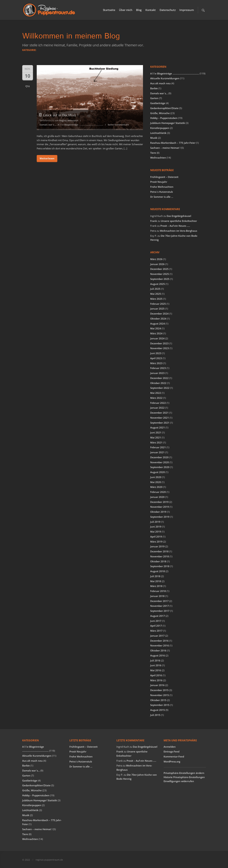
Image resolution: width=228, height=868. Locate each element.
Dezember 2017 (159, 601)
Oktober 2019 (158, 512)
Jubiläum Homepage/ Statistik (168, 123)
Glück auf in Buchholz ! (59, 115)
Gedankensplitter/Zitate (164, 108)
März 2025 (156, 299)
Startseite (109, 10)
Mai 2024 (156, 328)
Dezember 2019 (159, 502)
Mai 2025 (156, 294)
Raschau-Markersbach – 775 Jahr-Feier (173, 143)
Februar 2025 (158, 304)
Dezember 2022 (159, 378)
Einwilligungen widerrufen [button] (179, 781)
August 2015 (158, 710)
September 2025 (160, 279)
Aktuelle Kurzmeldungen (165, 78)
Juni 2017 (156, 621)
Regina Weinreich (69, 120)
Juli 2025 (155, 289)
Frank (154, 221)
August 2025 (158, 284)
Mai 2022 (156, 393)
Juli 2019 (155, 522)
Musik (154, 138)
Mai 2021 (156, 437)
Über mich (126, 10)
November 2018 (160, 556)
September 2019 (160, 517)
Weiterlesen (47, 158)
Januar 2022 (157, 408)
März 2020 (156, 487)
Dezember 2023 (159, 343)
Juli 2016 (155, 660)
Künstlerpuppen (160, 128)
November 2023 (160, 348)
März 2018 (156, 586)
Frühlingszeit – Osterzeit (164, 177)
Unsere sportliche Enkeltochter (179, 221)
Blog (139, 10)
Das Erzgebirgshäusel (179, 216)
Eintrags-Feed (171, 752)
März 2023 (156, 363)
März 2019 (156, 542)
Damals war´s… (48, 125)
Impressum (187, 10)
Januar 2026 (157, 264)
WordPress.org (172, 761)
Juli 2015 (155, 715)
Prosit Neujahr (159, 182)
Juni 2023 (156, 353)
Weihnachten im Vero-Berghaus (178, 231)
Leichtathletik (158, 133)
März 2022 (156, 398)
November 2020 (160, 462)
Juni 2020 (156, 477)
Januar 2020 (157, 497)
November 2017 (160, 606)
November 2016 (160, 645)
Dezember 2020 (159, 457)
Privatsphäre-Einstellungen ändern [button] (184, 773)
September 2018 (160, 566)
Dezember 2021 (159, 413)
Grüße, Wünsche (160, 113)
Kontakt (151, 10)
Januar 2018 (157, 596)
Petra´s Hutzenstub (161, 192)
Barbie (154, 88)
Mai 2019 (156, 532)
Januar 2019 (157, 546)
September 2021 (160, 423)
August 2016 (158, 655)
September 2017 (160, 611)
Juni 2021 (156, 432)
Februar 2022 (158, 403)
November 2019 (160, 507)
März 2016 (156, 680)
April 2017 (156, 626)
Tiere (153, 153)
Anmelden (170, 747)
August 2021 (158, 427)
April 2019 (156, 537)
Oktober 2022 (158, 383)
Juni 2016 (156, 665)
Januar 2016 (157, 685)
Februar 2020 (158, 492)
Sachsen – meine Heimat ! (165, 148)
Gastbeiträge (158, 103)
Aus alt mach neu (160, 83)
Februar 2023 (158, 368)
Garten (154, 98)
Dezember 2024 (159, 314)
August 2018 (158, 571)
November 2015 (160, 695)
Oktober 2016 (158, 650)
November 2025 (160, 274)
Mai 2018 (156, 581)
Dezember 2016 (159, 641)
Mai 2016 (156, 670)
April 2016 (156, 675)
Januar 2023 (157, 373)
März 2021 (156, 442)
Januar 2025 (157, 309)
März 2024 (156, 333)
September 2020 (160, 467)
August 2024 (158, 324)
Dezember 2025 (159, 269)
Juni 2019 (156, 527)
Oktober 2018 (158, 561)
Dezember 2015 (159, 690)
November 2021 (160, 418)
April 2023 (156, 358)
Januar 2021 (157, 452)
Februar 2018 (158, 591)
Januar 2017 (157, 636)
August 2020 (158, 472)
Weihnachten (158, 158)
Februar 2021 (158, 447)
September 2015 (160, 705)
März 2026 (156, 259)
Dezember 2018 (159, 551)
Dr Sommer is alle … (162, 197)
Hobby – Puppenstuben (164, 118)
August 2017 (158, 616)
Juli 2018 (155, 576)
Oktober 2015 (158, 700)
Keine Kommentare (118, 125)
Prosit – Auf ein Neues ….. (175, 226)
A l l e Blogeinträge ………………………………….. (80, 125)
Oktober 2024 (158, 319)
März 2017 (156, 631)
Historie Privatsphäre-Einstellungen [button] (184, 777)
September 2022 (160, 388)
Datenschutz (168, 10)
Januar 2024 (157, 338)
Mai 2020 (156, 482)
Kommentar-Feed (174, 756)
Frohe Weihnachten (162, 187)
